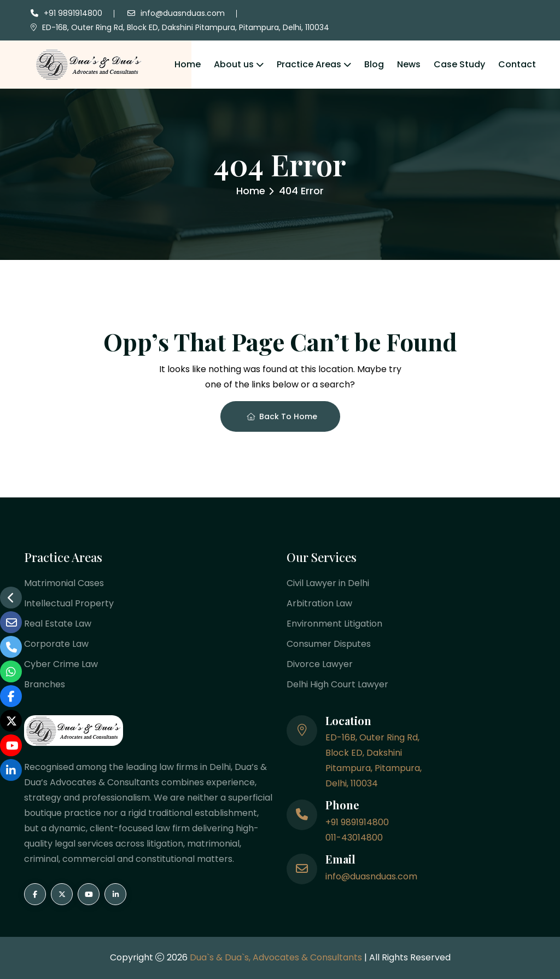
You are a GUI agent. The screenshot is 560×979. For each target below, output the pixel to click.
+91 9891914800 (73, 13)
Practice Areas (309, 64)
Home (188, 64)
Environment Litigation (334, 624)
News (409, 64)
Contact (517, 64)
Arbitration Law (319, 603)
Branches (45, 684)
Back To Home (282, 416)
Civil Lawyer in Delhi (328, 583)
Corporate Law (56, 644)
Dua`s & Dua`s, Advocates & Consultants (277, 957)
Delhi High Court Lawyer (337, 684)
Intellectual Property (69, 603)
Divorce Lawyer (320, 664)
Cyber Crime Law (61, 664)
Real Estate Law (58, 624)
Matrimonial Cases (64, 583)
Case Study (459, 64)
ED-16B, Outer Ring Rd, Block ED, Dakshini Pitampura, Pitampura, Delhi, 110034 (186, 27)
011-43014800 (354, 838)
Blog (374, 64)
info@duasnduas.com (183, 13)
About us (234, 64)
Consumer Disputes (329, 644)
